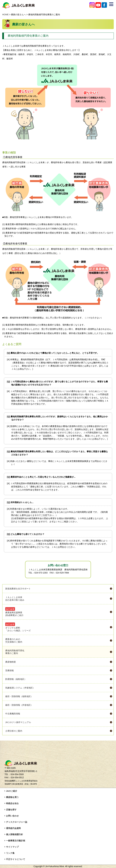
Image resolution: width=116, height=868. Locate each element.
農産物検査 (11, 662)
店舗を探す (11, 810)
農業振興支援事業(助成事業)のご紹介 (14, 612)
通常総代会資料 (13, 828)
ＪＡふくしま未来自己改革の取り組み (15, 599)
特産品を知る (12, 803)
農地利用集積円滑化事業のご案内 (15, 652)
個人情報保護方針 (14, 834)
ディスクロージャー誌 (17, 822)
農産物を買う (12, 797)
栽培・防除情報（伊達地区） (19, 705)
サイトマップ (12, 847)
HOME (5, 15)
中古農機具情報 (13, 714)
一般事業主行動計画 (16, 841)
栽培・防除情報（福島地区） (19, 696)
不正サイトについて (16, 859)
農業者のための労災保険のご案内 (14, 641)
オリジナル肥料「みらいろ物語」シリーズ (18, 627)
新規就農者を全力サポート (18, 589)
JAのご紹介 (12, 791)
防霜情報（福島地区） (16, 679)
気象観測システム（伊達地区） (20, 688)
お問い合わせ (12, 816)
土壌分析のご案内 (14, 731)
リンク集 (10, 853)
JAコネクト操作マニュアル (18, 722)
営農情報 (10, 670)
